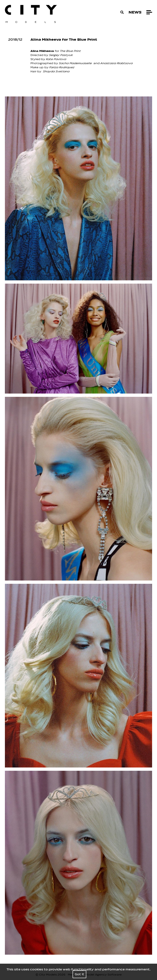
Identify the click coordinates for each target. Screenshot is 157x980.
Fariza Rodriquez (62, 67)
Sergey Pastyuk (61, 55)
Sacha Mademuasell (74, 63)
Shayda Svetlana (56, 71)
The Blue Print (70, 51)
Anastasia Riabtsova (116, 63)
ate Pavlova (57, 59)
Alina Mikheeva (42, 51)
